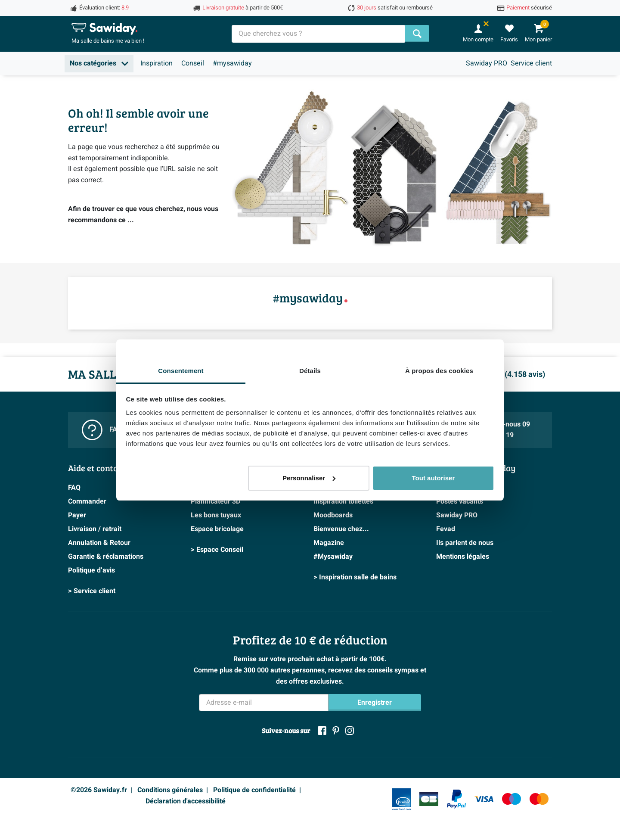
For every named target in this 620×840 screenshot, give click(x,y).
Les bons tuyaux (216, 515)
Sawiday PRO (487, 63)
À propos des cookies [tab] (439, 371)
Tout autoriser (434, 478)
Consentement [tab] (181, 371)
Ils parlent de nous (465, 543)
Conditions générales (170, 790)
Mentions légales (463, 557)
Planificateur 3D (215, 501)
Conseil (193, 63)
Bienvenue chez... (341, 529)
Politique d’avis (91, 570)
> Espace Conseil (217, 550)
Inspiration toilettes (343, 501)
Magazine (329, 543)
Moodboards (333, 515)
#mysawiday (232, 63)
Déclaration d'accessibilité (186, 801)
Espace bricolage (217, 529)
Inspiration (157, 63)
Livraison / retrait (95, 529)
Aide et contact (97, 468)
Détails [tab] (310, 371)
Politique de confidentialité (254, 790)
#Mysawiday (333, 557)
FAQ (74, 488)
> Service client (92, 591)
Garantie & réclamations (106, 557)
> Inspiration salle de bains (355, 577)
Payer (77, 515)
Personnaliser (309, 478)
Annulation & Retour (99, 543)
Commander (87, 501)
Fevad (446, 529)
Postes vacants (460, 501)
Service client (531, 63)
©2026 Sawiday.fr (99, 790)
